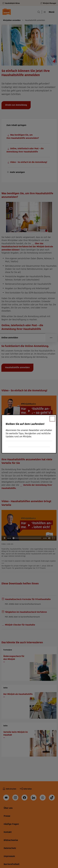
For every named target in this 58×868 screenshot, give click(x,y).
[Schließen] (52, 419)
